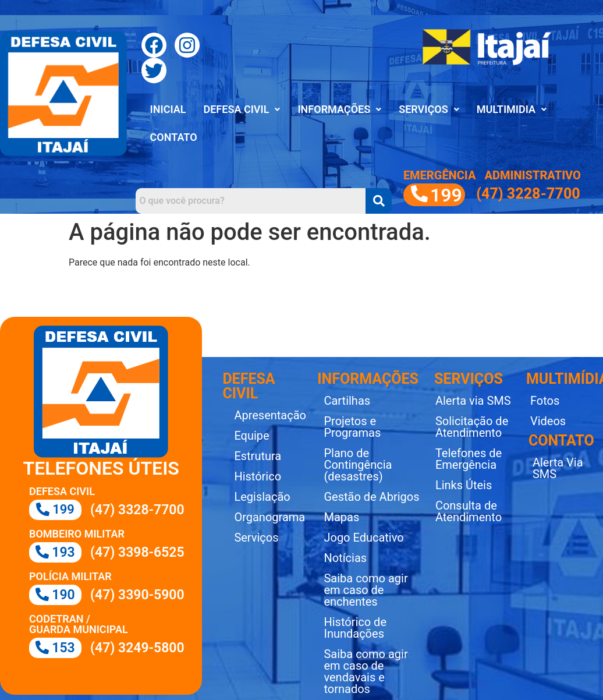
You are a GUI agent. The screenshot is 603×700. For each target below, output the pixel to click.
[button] (242, 109)
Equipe (251, 436)
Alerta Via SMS (558, 468)
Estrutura (258, 456)
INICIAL (168, 109)
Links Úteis (464, 485)
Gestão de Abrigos (371, 497)
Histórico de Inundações (355, 628)
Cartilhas (347, 401)
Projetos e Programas (352, 427)
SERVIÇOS (429, 109)
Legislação (262, 497)
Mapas (341, 517)
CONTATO (174, 137)
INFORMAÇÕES (339, 109)
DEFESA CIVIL (242, 109)
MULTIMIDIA (512, 109)
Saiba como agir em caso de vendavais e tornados (366, 671)
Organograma (269, 517)
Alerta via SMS (473, 401)
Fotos (545, 401)
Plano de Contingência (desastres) (358, 465)
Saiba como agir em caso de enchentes (366, 590)
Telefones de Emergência (469, 459)
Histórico (258, 476)
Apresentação (270, 415)
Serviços (256, 538)
